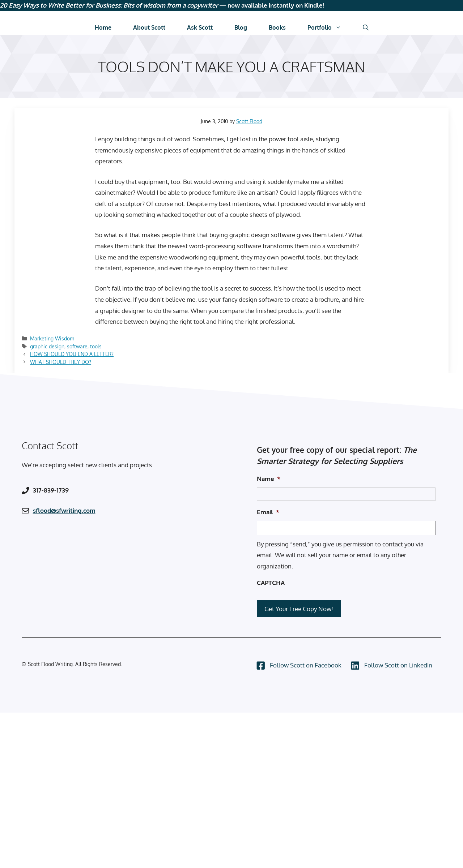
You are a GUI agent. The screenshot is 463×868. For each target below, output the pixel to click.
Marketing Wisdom (52, 338)
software (77, 346)
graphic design (47, 346)
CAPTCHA (271, 583)
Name (269, 479)
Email (268, 512)
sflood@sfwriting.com (64, 510)
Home (103, 27)
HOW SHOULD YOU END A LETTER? (72, 354)
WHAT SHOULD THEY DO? (61, 362)
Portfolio (330, 27)
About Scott (149, 27)
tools (96, 346)
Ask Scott (200, 27)
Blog (241, 27)
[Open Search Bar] (366, 27)
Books (277, 27)
